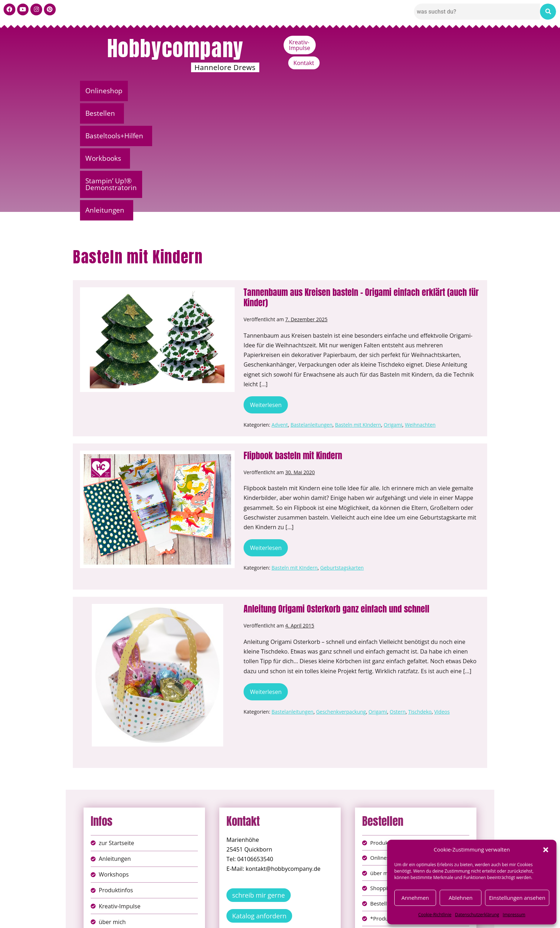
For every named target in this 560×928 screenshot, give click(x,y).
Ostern (398, 592)
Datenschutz (288, 910)
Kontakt (464, 42)
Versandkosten (312, 917)
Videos (442, 592)
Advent (280, 305)
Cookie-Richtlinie (435, 915)
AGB (320, 910)
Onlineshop (105, 91)
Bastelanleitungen (311, 305)
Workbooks (280, 91)
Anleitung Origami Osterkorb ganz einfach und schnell (336, 490)
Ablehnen (461, 898)
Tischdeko (420, 592)
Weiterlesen (269, 283)
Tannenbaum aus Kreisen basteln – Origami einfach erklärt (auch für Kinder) (361, 178)
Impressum (514, 915)
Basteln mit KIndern (358, 305)
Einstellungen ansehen (517, 898)
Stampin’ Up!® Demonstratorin (367, 91)
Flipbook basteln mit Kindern (293, 336)
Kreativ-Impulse (418, 42)
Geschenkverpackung (341, 592)
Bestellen (153, 91)
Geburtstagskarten (342, 448)
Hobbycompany (175, 48)
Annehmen (415, 898)
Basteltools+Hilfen (215, 91)
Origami (393, 305)
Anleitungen (451, 91)
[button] (546, 850)
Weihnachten (420, 305)
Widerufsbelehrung (255, 917)
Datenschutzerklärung (477, 915)
